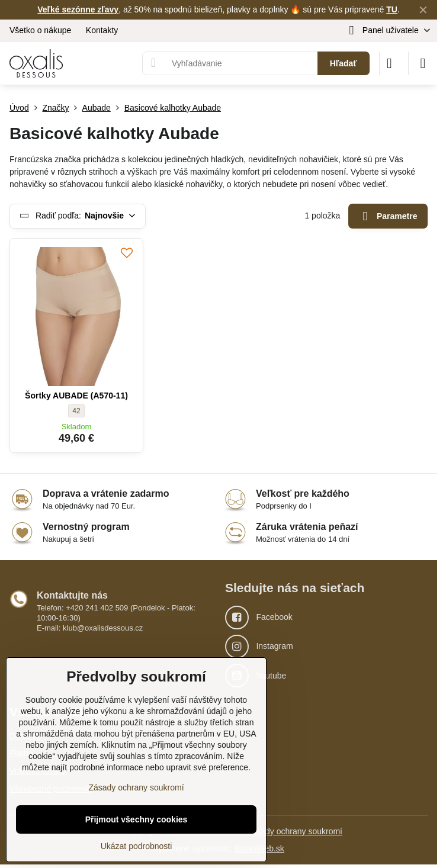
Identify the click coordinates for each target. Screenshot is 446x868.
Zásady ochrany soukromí (295, 831)
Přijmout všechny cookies (137, 819)
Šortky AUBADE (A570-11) (76, 396)
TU (392, 9)
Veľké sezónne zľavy (78, 9)
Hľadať (344, 63)
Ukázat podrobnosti (137, 846)
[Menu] (423, 63)
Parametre (388, 216)
